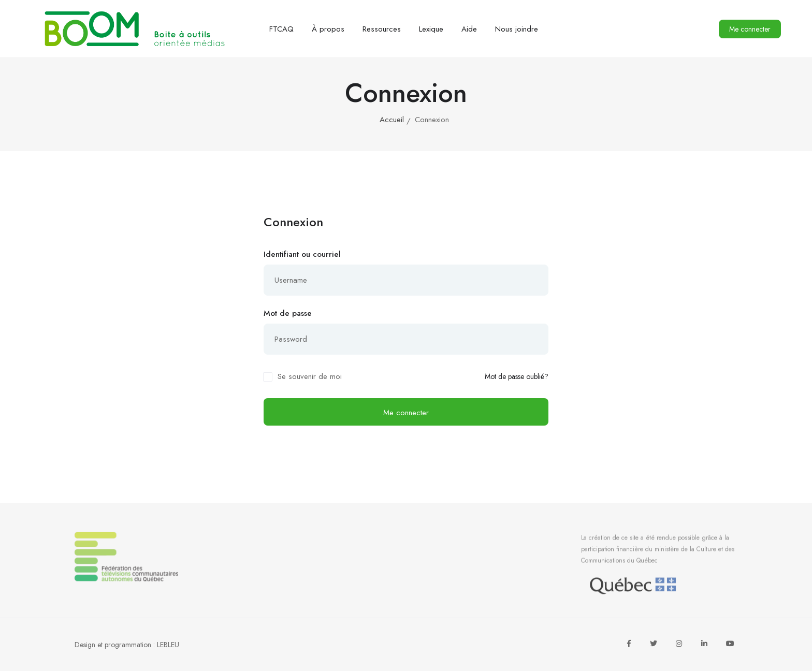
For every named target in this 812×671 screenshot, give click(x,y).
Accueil (392, 120)
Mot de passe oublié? (517, 377)
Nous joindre (517, 29)
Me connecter (750, 29)
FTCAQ (281, 29)
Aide (469, 29)
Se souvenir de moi (310, 376)
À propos (328, 29)
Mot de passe (288, 313)
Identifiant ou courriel (302, 254)
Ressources (382, 29)
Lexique (431, 29)
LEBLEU (168, 645)
